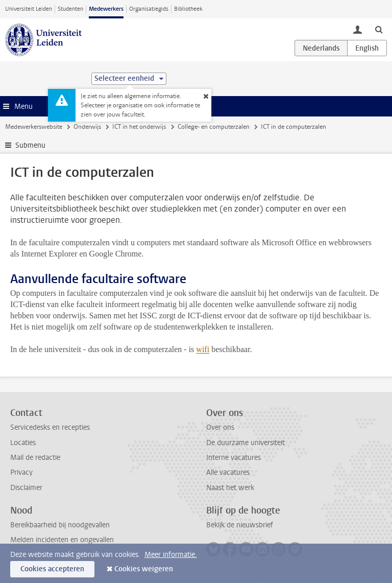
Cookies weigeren (144, 569)
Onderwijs (87, 127)
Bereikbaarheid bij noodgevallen (60, 525)
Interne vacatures (234, 458)
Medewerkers (106, 9)
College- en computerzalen (214, 127)
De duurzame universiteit (246, 443)
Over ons (220, 427)
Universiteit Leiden (29, 9)
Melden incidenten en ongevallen (62, 540)
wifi (203, 349)
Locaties (23, 443)
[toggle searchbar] (379, 29)
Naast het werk (230, 488)
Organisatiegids (149, 9)
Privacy (21, 472)
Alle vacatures (228, 472)
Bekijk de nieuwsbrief (240, 525)
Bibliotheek (188, 9)
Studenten (70, 9)
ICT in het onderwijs (139, 127)
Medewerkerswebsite (34, 127)
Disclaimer (26, 488)
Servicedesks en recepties (50, 427)
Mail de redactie (35, 458)
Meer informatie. (171, 555)
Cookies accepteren (52, 569)
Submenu (30, 145)
